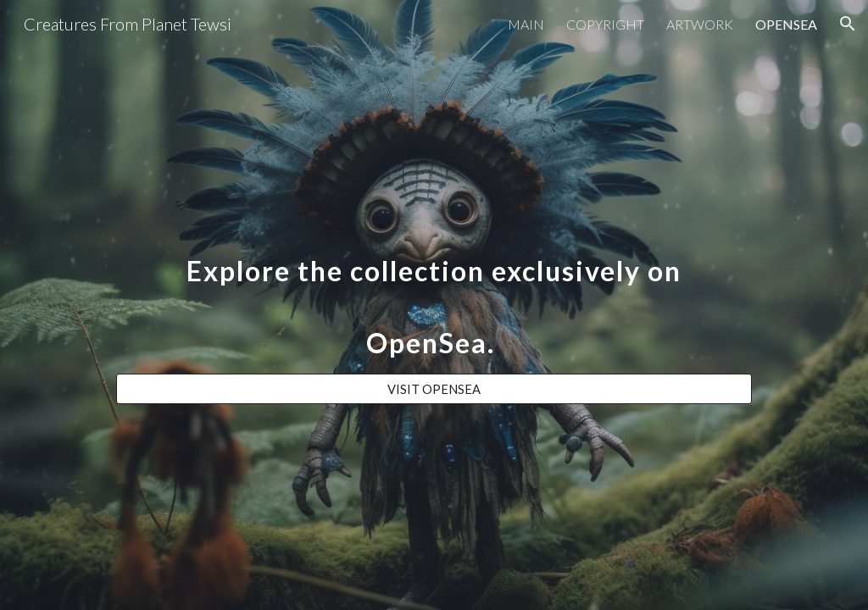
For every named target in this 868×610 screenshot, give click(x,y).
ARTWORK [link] (700, 24)
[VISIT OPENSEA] (434, 389)
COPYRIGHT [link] (605, 24)
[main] (434, 290)
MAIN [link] (526, 24)
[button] (848, 24)
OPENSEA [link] (786, 24)
